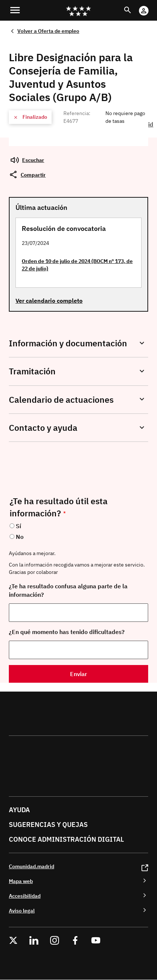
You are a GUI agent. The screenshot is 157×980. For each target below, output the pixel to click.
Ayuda (19, 810)
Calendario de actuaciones (61, 400)
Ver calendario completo (49, 301)
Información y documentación (68, 343)
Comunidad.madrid (32, 866)
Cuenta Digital (151, 6)
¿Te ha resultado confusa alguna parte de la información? (68, 590)
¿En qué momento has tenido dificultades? (67, 632)
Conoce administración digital (66, 839)
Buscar (134, 6)
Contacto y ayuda (43, 428)
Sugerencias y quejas (48, 825)
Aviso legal (22, 910)
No (20, 537)
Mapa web (21, 881)
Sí (18, 526)
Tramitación (32, 371)
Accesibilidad (25, 896)
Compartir (33, 175)
